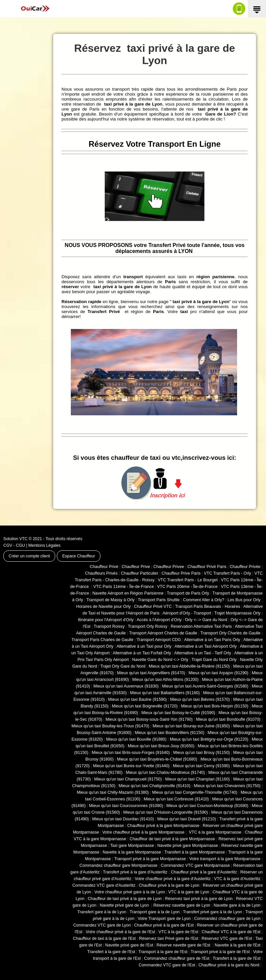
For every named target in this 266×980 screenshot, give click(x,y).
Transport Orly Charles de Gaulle (231, 633)
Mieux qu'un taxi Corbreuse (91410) (176, 799)
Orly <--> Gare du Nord (206, 620)
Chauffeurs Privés (101, 573)
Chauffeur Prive (136, 567)
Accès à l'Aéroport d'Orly (159, 620)
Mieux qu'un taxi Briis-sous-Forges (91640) (131, 753)
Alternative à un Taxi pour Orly (144, 646)
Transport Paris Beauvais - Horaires (208, 607)
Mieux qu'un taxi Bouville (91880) (136, 739)
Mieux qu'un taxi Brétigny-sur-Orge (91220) (209, 739)
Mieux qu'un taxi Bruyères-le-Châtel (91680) (157, 759)
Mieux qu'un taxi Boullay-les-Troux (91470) (110, 726)
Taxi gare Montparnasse (132, 846)
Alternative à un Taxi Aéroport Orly (206, 646)
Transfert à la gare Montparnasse (195, 852)
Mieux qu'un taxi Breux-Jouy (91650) (161, 746)
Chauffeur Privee (169, 567)
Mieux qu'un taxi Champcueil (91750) (128, 779)
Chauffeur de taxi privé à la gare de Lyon (125, 899)
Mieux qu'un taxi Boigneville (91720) (145, 706)
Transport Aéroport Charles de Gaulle (163, 633)
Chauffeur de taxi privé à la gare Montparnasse (172, 839)
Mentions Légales (44, 545)
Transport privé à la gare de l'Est (220, 952)
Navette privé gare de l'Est (129, 945)
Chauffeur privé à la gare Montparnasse (163, 826)
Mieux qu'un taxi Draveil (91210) (187, 819)
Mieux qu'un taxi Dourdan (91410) (123, 819)
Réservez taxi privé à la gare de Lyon (199, 899)
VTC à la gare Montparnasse (215, 832)
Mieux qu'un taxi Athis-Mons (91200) (165, 680)
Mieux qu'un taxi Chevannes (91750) (227, 786)
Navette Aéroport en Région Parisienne (128, 593)
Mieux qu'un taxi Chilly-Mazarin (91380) (113, 792)
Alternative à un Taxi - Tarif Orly (203, 653)
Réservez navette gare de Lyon (182, 905)
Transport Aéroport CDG (159, 640)
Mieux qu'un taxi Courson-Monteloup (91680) (207, 806)
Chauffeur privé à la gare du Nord (229, 965)
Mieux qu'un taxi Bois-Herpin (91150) (215, 706)
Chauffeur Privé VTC (153, 607)
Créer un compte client (29, 556)
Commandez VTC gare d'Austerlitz (104, 885)
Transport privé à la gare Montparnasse (150, 859)
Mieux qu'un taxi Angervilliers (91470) (151, 673)
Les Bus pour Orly (244, 600)
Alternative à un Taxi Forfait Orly (142, 653)
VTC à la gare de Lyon (189, 892)
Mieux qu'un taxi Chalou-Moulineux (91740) (166, 773)
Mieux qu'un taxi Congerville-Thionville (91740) (195, 792)
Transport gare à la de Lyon (155, 912)
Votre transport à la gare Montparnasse (225, 859)
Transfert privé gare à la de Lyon (212, 912)
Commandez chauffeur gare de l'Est (177, 958)
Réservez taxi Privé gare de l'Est (169, 939)
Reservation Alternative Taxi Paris (201, 626)
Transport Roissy (109, 626)
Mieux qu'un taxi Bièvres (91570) (200, 699)
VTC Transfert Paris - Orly (227, 573)
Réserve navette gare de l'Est (184, 945)
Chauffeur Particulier (140, 573)
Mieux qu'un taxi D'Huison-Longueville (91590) (166, 812)
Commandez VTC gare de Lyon (102, 925)
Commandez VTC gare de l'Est (167, 965)
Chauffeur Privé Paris (207, 567)
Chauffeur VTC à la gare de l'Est (231, 932)
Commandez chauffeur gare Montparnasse (118, 865)
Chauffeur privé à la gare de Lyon (169, 885)
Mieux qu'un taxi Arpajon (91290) (218, 673)
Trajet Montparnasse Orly (238, 613)
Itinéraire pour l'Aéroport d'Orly (106, 620)
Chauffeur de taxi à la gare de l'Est (104, 939)
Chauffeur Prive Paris (181, 573)
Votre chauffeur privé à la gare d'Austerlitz (173, 879)
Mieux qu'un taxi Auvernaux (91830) (126, 686)
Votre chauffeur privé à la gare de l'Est (121, 932)
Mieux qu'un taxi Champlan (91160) (198, 779)
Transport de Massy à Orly (111, 600)
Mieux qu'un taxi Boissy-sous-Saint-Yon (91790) (149, 719)
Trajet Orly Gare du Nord (123, 666)
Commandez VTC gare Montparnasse (196, 865)
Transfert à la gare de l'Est (111, 952)
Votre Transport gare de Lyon (164, 919)
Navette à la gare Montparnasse (132, 852)
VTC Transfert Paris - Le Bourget (188, 580)
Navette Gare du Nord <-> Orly (160, 660)
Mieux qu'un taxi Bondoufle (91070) (228, 719)
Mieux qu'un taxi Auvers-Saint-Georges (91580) (205, 686)
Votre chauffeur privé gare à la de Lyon (130, 892)
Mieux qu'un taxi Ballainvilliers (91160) (165, 693)
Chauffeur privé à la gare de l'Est (164, 925)
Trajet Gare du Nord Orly (214, 660)
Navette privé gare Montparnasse (188, 846)
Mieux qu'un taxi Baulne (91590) (137, 699)
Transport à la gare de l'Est (163, 952)
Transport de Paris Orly (188, 593)
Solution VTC (15, 539)
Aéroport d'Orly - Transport (187, 613)
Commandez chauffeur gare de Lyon (227, 919)
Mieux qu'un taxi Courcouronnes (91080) (126, 806)
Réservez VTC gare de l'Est (227, 939)
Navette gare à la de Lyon (237, 905)
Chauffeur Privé (104, 567)
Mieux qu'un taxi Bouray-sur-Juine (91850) (191, 726)
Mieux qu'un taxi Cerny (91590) (201, 766)
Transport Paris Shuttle (159, 600)
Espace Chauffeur (79, 556)
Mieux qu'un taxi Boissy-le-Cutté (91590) (178, 713)
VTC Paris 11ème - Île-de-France (124, 587)
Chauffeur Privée (245, 567)
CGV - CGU (14, 545)
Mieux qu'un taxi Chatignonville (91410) (155, 786)
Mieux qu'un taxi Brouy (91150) (201, 753)
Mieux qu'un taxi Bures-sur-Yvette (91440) (131, 766)
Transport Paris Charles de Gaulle (102, 640)
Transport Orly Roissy (148, 626)
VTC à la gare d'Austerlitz (237, 879)
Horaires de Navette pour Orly (103, 607)
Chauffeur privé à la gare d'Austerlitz (204, 872)
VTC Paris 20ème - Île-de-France (188, 587)
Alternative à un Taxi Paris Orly (212, 640)
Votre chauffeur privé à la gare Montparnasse (143, 832)
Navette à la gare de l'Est (238, 945)
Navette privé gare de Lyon (125, 905)
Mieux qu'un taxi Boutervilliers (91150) (169, 733)
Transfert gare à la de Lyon (102, 912)
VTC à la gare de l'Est (179, 932)
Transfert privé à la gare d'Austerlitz (135, 872)
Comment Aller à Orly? (203, 600)
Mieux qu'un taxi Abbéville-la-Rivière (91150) (189, 666)
